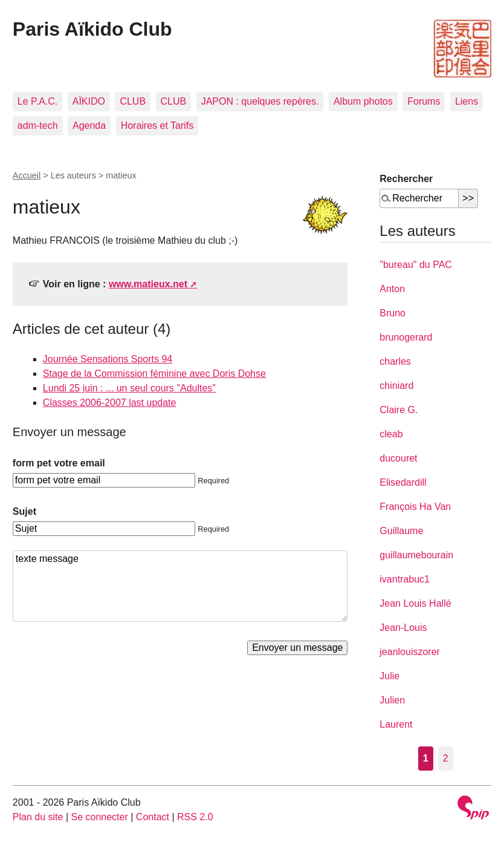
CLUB (133, 101)
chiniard (396, 386)
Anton (392, 289)
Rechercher (406, 179)
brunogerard (406, 337)
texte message (180, 586)
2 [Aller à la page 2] (446, 758)
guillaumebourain (416, 555)
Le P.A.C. (37, 101)
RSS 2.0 (195, 817)
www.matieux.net (148, 284)
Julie (389, 676)
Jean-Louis (403, 628)
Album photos (363, 101)
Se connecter (100, 817)
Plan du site (38, 817)
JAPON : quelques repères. (260, 101)
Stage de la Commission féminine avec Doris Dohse (154, 374)
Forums (424, 101)
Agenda (89, 126)
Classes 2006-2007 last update (110, 403)
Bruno (393, 313)
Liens (467, 101)
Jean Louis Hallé (415, 603)
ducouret (398, 458)
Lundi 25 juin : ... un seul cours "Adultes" (129, 388)
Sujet (24, 511)
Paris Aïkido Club (92, 29)
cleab (391, 434)
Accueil (27, 175)
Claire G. (399, 410)
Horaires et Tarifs (157, 126)
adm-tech (38, 126)
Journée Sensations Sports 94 (108, 359)
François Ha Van (415, 507)
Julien (392, 700)
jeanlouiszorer (410, 652)
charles (395, 361)
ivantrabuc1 (405, 579)
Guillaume (401, 531)
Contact (153, 817)
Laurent (396, 724)
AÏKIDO (89, 101)
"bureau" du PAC (416, 265)
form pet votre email (59, 463)
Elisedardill (403, 482)
